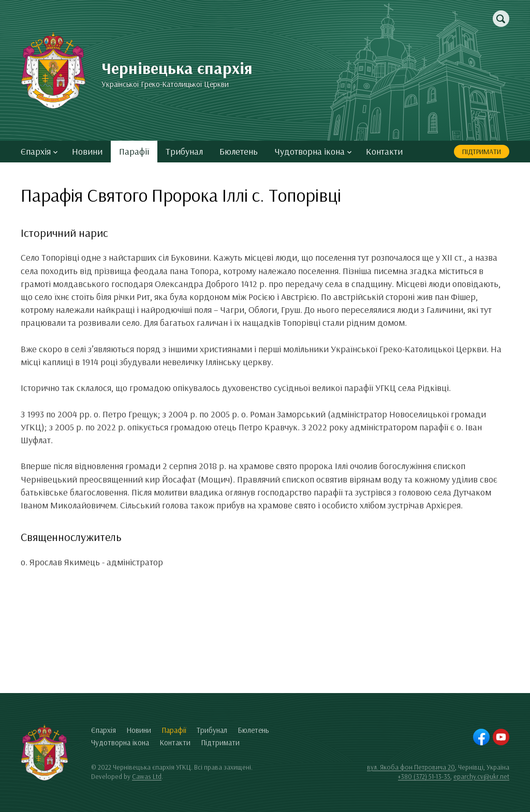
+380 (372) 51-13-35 (424, 776)
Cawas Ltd (147, 776)
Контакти (384, 151)
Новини (87, 151)
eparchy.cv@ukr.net (481, 776)
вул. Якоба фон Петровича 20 (411, 767)
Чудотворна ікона (313, 151)
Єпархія (39, 151)
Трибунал (184, 151)
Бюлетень (239, 151)
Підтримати (482, 152)
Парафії (134, 151)
